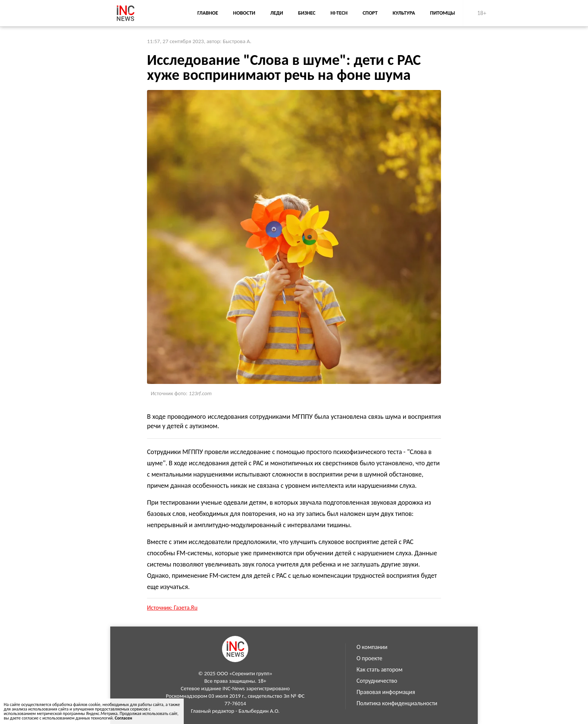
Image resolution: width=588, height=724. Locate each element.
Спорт (370, 13)
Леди (277, 13)
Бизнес (307, 13)
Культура (404, 13)
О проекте (370, 658)
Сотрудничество (377, 681)
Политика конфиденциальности (397, 703)
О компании (372, 647)
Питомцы (443, 13)
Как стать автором (380, 669)
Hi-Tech (339, 13)
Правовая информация (386, 692)
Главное (208, 13)
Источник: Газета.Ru (172, 608)
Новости (244, 13)
